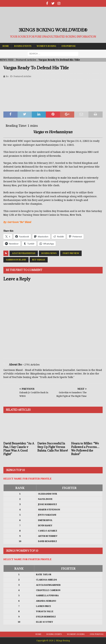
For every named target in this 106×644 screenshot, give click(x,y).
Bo (7, 76)
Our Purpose (69, 46)
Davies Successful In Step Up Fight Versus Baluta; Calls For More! (53, 447)
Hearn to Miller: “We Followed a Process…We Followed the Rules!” (85, 449)
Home (6, 46)
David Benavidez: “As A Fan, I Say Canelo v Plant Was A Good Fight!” (19, 449)
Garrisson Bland (16, 260)
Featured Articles (26, 60)
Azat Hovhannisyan (24, 253)
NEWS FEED (7, 60)
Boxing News (49, 253)
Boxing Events (23, 46)
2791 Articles (32, 365)
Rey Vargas (39, 260)
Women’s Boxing (46, 46)
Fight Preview (71, 253)
